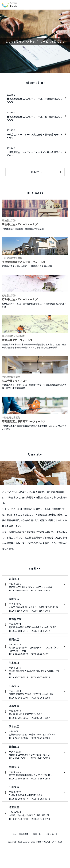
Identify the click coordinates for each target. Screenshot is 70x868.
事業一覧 (38, 856)
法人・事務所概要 (16, 856)
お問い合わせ (57, 856)
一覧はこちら (35, 172)
